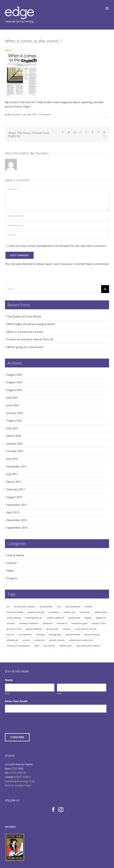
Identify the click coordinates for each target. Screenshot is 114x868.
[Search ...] (53, 289)
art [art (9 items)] (8, 607)
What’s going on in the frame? (25, 347)
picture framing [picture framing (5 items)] (92, 634)
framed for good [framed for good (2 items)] (79, 623)
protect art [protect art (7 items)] (40, 640)
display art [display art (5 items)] (101, 618)
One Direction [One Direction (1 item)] (25, 634)
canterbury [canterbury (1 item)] (54, 612)
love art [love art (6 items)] (10, 634)
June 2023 (13, 405)
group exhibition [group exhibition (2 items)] (34, 629)
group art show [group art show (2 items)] (14, 629)
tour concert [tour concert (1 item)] (49, 646)
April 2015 (13, 512)
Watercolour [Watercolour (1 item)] (66, 646)
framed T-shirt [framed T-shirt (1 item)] (99, 623)
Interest (12, 563)
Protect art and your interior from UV (30, 339)
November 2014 (17, 520)
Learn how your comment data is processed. (81, 264)
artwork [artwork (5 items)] (88, 607)
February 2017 (16, 489)
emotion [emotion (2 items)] (11, 623)
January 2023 (15, 413)
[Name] (57, 216)
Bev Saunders (14, 114)
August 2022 (15, 421)
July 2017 (12, 474)
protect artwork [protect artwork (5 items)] (57, 640)
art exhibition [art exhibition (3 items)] (46, 607)
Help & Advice (15, 555)
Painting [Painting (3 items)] (40, 634)
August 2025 (15, 375)
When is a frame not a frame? (25, 332)
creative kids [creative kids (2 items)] (74, 618)
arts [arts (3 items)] (59, 607)
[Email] (57, 225)
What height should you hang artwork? (31, 324)
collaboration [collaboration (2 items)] (101, 612)
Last (59, 693)
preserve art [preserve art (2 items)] (13, 640)
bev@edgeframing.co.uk (20, 781)
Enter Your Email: (18, 701)
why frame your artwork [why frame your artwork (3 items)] (88, 646)
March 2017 (14, 482)
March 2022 (14, 436)
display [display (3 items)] (88, 618)
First (7, 693)
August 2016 (15, 497)
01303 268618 (17, 773)
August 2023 (15, 390)
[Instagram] (61, 809)
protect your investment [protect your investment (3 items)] (81, 640)
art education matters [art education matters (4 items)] (25, 607)
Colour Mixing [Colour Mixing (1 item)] (14, 618)
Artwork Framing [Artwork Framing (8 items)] (15, 612)
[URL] (57, 235)
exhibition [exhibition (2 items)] (48, 623)
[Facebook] (53, 809)
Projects (12, 578)
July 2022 (12, 428)
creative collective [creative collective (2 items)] (55, 618)
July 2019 (12, 459)
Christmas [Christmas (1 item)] (85, 612)
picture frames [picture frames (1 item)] (73, 634)
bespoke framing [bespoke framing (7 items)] (36, 612)
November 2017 (17, 467)
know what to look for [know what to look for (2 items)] (86, 629)
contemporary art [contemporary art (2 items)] (33, 618)
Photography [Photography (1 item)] (55, 634)
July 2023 (12, 398)
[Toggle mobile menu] (107, 8)
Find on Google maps (18, 785)
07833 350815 (23, 777)
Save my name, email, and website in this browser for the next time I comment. (58, 246)
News (10, 571)
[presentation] (30, 722)
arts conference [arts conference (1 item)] (73, 607)
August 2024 (15, 382)
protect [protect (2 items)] (27, 640)
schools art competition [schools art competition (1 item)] (18, 646)
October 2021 (15, 451)
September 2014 (17, 528)
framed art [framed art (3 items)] (62, 623)
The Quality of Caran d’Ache (24, 317)
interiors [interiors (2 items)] (67, 629)
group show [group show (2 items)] (52, 629)
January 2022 (15, 444)
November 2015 (17, 505)
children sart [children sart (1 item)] (70, 612)
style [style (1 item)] (37, 646)
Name (10, 680)
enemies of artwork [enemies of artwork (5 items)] (29, 623)
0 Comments (45, 114)
